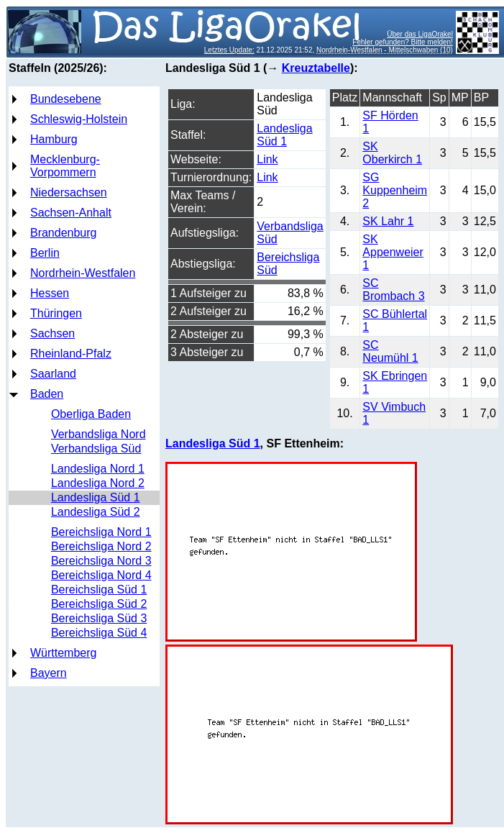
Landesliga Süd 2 (96, 512)
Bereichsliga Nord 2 (101, 546)
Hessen (50, 293)
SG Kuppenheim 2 (395, 190)
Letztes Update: (229, 50)
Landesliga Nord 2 (98, 483)
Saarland (53, 374)
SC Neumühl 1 (390, 351)
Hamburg (54, 139)
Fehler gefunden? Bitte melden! (403, 42)
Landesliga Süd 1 (96, 497)
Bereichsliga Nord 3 (101, 561)
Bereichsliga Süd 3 (99, 618)
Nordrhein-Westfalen (83, 273)
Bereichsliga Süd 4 (99, 633)
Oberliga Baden (91, 414)
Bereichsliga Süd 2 (99, 604)
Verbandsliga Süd (96, 449)
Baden (47, 394)
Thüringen (56, 313)
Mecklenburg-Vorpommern (65, 166)
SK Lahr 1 (388, 221)
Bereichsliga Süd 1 (99, 590)
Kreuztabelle (316, 68)
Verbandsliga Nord (98, 434)
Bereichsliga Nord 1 (101, 532)
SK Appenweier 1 (393, 252)
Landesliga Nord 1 (98, 469)
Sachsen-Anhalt (71, 213)
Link (267, 159)
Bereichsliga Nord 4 (101, 575)
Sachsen (52, 333)
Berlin (45, 253)
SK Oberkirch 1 (392, 153)
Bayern (49, 673)
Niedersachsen (69, 192)
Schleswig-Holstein (79, 119)
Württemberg (63, 653)
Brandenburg (64, 233)
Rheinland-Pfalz (71, 354)
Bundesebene (66, 99)
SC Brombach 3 (393, 290)
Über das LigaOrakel (420, 34)
